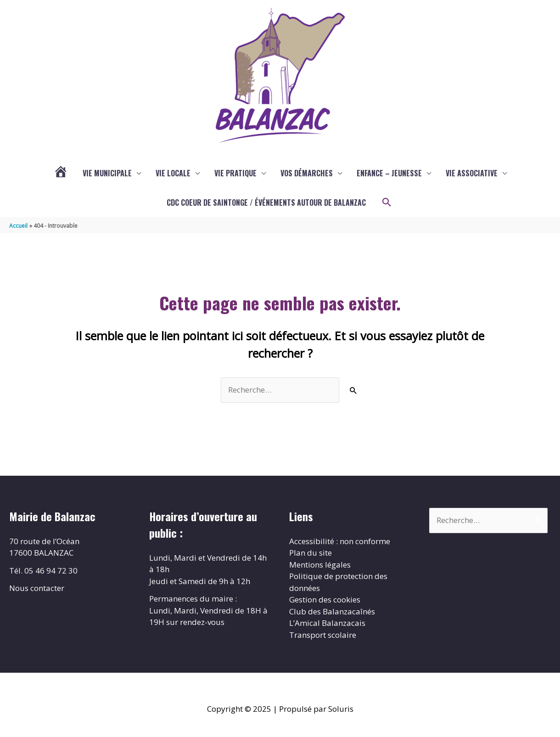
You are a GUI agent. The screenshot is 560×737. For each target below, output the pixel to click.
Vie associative (472, 173)
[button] (387, 203)
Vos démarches (307, 173)
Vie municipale (107, 173)
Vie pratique (235, 173)
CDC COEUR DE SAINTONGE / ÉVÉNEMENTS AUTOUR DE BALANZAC (266, 203)
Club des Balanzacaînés (332, 611)
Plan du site (311, 553)
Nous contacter (37, 588)
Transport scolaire (323, 635)
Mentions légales (320, 565)
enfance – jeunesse (389, 173)
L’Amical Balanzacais (327, 623)
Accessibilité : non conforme (340, 541)
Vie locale (173, 173)
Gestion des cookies (325, 599)
